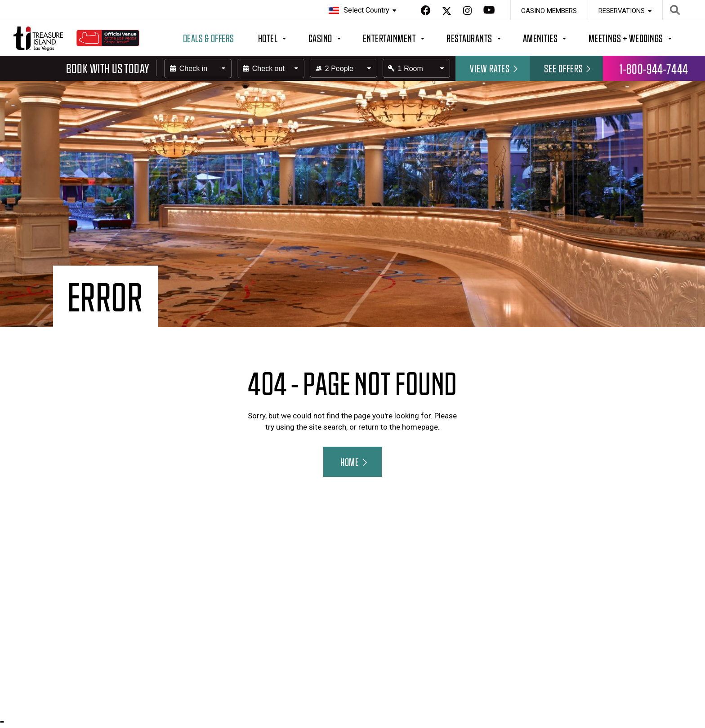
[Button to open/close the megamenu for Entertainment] (405, 38)
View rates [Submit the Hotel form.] (495, 68)
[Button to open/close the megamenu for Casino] (336, 38)
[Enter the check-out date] (271, 69)
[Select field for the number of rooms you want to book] (416, 68)
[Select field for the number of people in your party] (344, 68)
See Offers (568, 68)
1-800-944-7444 (654, 68)
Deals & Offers (209, 38)
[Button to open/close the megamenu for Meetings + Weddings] (641, 38)
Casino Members (549, 11)
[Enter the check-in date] (198, 69)
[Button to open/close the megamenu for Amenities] (556, 38)
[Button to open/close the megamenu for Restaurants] (485, 38)
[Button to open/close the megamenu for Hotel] (283, 38)
